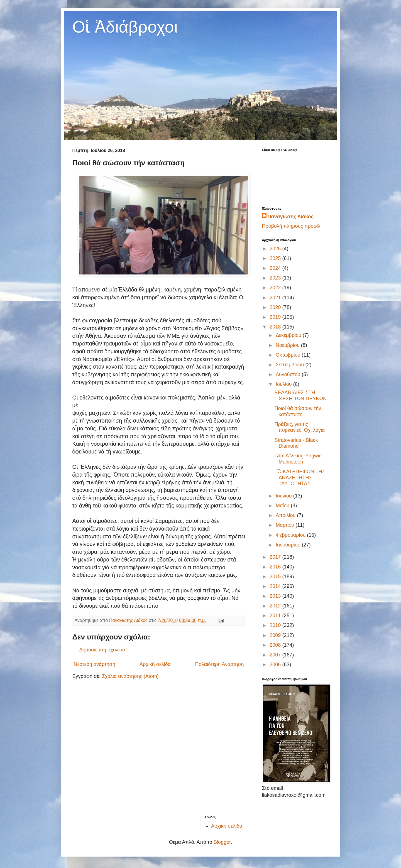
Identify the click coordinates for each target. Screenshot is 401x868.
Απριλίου (286, 515)
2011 (276, 616)
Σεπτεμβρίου (291, 365)
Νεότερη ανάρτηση (95, 664)
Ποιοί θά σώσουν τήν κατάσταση (298, 411)
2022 (276, 288)
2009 (276, 635)
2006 (276, 665)
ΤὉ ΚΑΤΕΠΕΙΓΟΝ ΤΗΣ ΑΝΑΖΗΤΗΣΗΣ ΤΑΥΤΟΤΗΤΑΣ (300, 478)
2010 (276, 625)
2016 (276, 567)
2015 (276, 577)
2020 (276, 307)
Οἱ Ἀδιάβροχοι (125, 27)
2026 (276, 249)
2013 (276, 596)
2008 (276, 645)
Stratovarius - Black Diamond (296, 443)
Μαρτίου (286, 525)
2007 (276, 655)
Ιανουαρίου (289, 545)
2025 (276, 258)
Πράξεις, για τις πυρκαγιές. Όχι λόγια (299, 427)
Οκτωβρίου (289, 355)
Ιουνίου (284, 496)
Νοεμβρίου (288, 345)
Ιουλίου (284, 384)
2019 (276, 317)
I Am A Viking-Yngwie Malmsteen (298, 459)
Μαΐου (283, 506)
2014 (276, 586)
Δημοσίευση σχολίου (102, 650)
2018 (276, 327)
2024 (276, 268)
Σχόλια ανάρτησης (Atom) (130, 676)
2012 (276, 606)
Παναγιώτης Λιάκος (291, 217)
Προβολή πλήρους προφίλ (291, 226)
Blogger (222, 842)
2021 (276, 298)
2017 (276, 557)
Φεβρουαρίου (291, 535)
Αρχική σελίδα (155, 664)
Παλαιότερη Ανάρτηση (220, 664)
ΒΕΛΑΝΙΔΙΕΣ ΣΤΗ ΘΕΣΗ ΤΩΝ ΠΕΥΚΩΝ (300, 396)
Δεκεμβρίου (289, 335)
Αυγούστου (289, 374)
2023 (276, 278)
